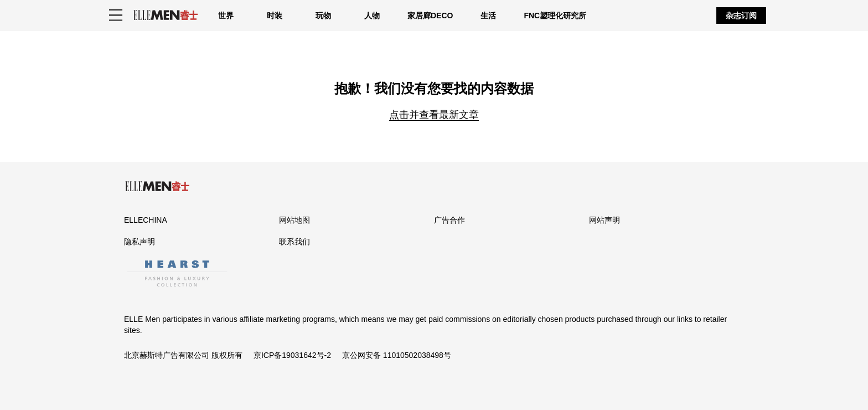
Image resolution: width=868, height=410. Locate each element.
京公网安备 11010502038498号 (397, 355)
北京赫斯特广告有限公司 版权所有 (183, 355)
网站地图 (294, 220)
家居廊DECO (430, 16)
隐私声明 (139, 242)
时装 (275, 16)
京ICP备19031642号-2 (292, 355)
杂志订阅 (741, 16)
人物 (372, 16)
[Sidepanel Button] (116, 16)
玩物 (323, 16)
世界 (226, 16)
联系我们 (294, 242)
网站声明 (604, 220)
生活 (488, 16)
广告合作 (449, 220)
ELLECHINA (146, 220)
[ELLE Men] (166, 15)
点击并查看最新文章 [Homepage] (434, 115)
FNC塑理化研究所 (555, 16)
